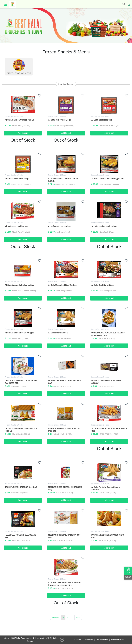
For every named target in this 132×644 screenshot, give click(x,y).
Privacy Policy (117, 640)
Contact (78, 640)
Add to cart (23, 133)
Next (78, 617)
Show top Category (66, 84)
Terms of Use (102, 640)
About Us (89, 640)
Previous (56, 617)
